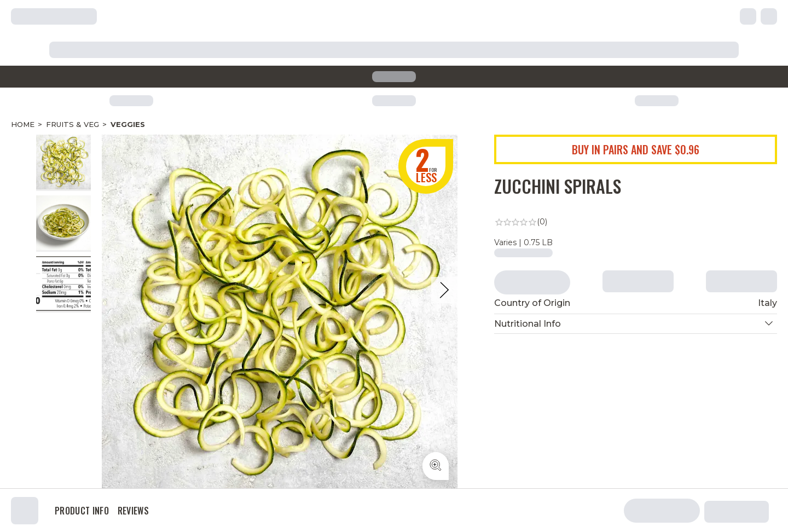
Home (23, 124)
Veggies (128, 124)
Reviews (133, 511)
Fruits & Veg (73, 124)
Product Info (82, 511)
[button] (636, 324)
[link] (636, 222)
